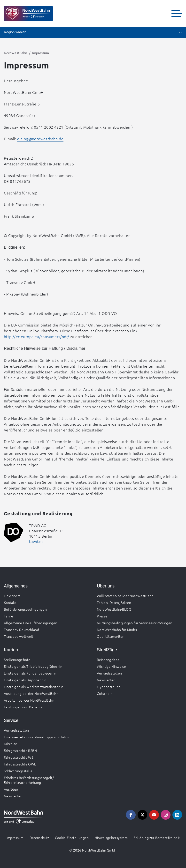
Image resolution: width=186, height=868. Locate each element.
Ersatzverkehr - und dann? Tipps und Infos (36, 737)
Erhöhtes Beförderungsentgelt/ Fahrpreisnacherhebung (29, 780)
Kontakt (10, 602)
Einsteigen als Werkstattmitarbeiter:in (34, 687)
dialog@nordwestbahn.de (40, 139)
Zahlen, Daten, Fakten (114, 602)
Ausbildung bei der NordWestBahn (31, 693)
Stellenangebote (17, 660)
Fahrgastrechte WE (19, 757)
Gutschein (105, 693)
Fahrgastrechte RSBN (20, 750)
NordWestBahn (15, 53)
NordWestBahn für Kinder (117, 630)
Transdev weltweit (19, 636)
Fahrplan (11, 744)
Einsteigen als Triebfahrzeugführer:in (33, 666)
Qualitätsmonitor (110, 636)
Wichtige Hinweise (111, 666)
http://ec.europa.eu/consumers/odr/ (37, 336)
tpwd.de (36, 541)
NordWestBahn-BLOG (114, 609)
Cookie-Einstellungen (72, 838)
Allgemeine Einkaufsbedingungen (31, 623)
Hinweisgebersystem (111, 838)
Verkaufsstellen (109, 673)
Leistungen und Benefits (23, 707)
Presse (102, 616)
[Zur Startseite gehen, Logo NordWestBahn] (28, 14)
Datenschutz (39, 838)
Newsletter (106, 680)
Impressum (15, 838)
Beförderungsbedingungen (25, 609)
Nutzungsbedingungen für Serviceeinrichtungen (135, 623)
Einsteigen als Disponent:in (25, 680)
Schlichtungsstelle (18, 771)
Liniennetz (12, 596)
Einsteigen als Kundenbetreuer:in (30, 673)
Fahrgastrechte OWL (20, 764)
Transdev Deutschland (21, 630)
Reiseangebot (108, 660)
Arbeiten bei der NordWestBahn (29, 700)
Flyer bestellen (109, 687)
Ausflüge (11, 789)
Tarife (8, 616)
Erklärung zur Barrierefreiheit (157, 838)
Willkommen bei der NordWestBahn (125, 596)
